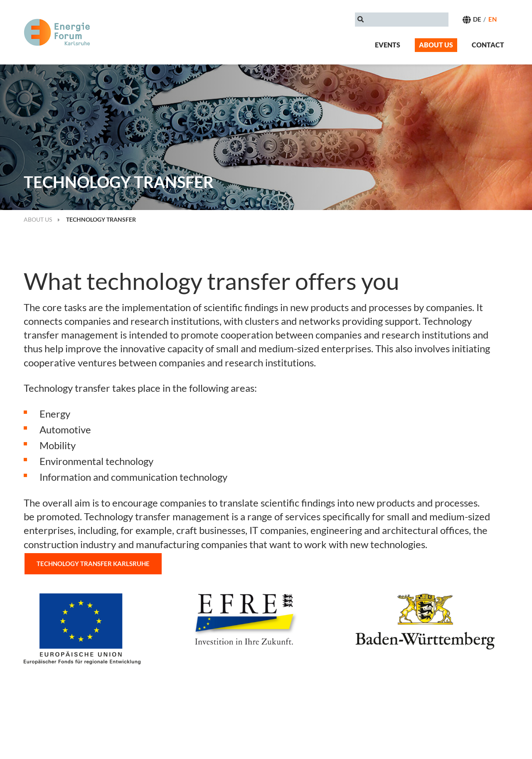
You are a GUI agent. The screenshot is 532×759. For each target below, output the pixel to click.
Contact (488, 45)
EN (493, 19)
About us (436, 45)
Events (388, 45)
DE (477, 19)
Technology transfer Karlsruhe (93, 564)
